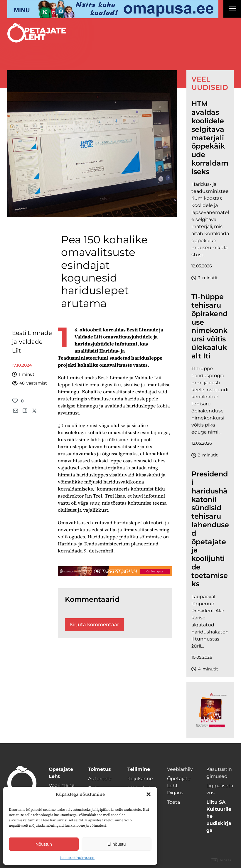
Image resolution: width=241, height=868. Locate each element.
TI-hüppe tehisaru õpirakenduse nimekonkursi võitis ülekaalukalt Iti (209, 326)
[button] (149, 794)
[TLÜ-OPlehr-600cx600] (210, 710)
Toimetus (100, 769)
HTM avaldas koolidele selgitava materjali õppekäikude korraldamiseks (210, 138)
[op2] (113, 9)
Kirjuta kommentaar (94, 625)
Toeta (173, 802)
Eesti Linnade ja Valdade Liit (32, 342)
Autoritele (100, 779)
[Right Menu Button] (232, 9)
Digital (222, 860)
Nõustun (44, 844)
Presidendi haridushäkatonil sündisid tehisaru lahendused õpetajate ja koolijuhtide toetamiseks (210, 529)
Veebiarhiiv (180, 769)
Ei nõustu (117, 844)
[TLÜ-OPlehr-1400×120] (115, 571)
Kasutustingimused (77, 858)
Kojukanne (140, 779)
